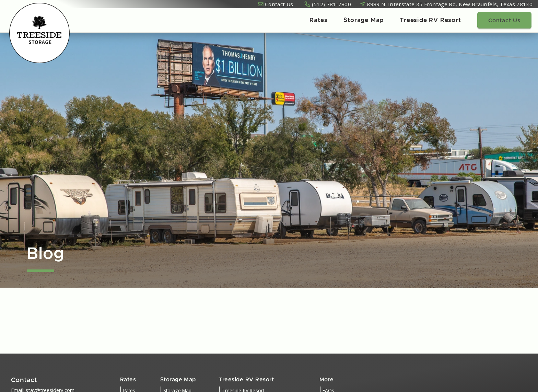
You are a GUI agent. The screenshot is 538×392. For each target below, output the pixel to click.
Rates (318, 20)
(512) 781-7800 (331, 4)
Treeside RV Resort (430, 20)
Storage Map (364, 20)
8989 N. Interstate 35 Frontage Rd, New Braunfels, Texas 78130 (450, 4)
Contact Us (279, 4)
